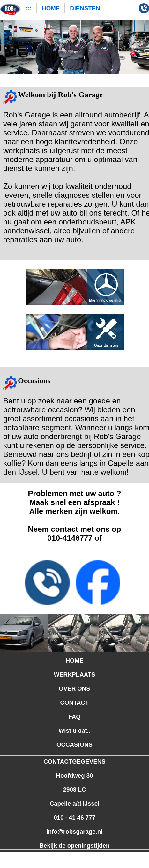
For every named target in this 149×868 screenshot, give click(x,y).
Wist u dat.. (74, 731)
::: (29, 8)
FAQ (74, 717)
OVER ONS (74, 689)
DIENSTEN (85, 8)
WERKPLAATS (74, 675)
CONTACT (75, 703)
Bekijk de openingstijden (75, 846)
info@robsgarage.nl (75, 832)
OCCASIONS (74, 745)
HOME (51, 8)
